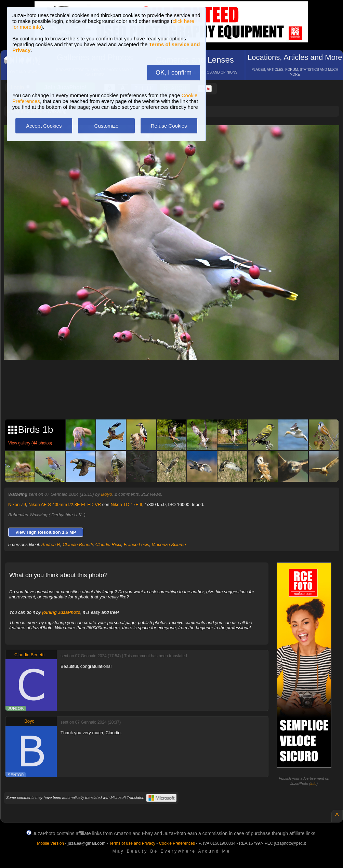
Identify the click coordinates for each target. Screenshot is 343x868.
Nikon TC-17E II (126, 504)
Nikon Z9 (17, 504)
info (314, 783)
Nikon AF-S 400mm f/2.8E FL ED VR (65, 504)
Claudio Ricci (108, 545)
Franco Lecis (136, 545)
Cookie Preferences (177, 843)
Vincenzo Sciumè (169, 545)
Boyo (107, 494)
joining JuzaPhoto (61, 612)
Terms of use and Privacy (132, 843)
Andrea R (51, 545)
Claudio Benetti (78, 545)
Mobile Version (50, 843)
